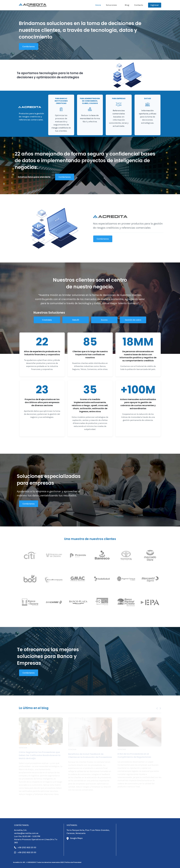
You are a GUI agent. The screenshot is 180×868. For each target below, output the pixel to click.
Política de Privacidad (73, 862)
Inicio (98, 5)
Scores (104, 320)
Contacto (139, 5)
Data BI (76, 320)
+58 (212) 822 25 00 (25, 847)
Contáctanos (29, 46)
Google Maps (75, 838)
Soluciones (111, 5)
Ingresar (155, 5)
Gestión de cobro (133, 320)
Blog (127, 5)
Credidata (47, 320)
